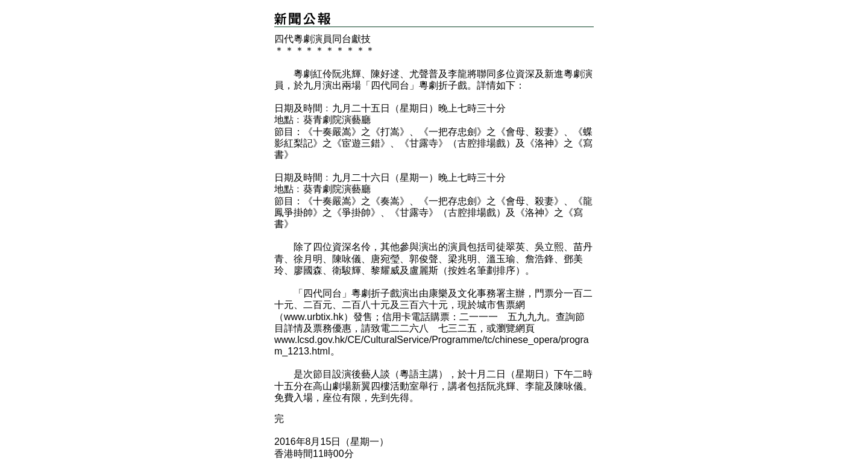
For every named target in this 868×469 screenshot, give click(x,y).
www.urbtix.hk (314, 317)
